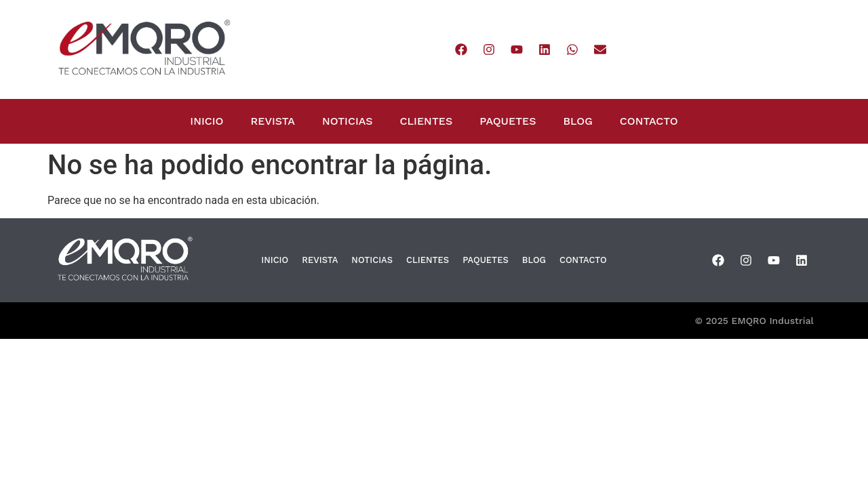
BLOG (578, 121)
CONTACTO (649, 121)
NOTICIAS (348, 121)
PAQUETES (508, 121)
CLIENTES (427, 121)
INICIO (206, 121)
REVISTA (273, 121)
